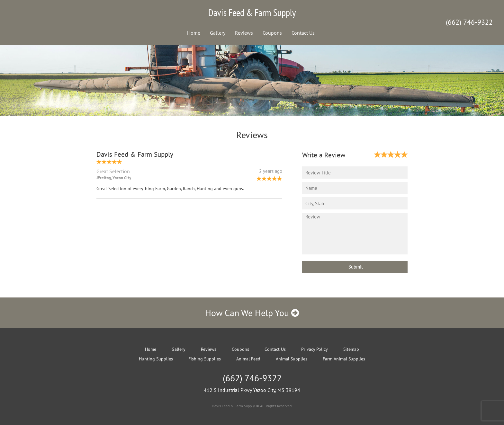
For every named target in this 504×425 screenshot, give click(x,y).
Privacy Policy (315, 349)
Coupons (272, 33)
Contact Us (303, 33)
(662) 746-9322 (469, 22)
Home (194, 33)
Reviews (244, 33)
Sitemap (351, 349)
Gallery (218, 33)
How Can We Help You (252, 313)
